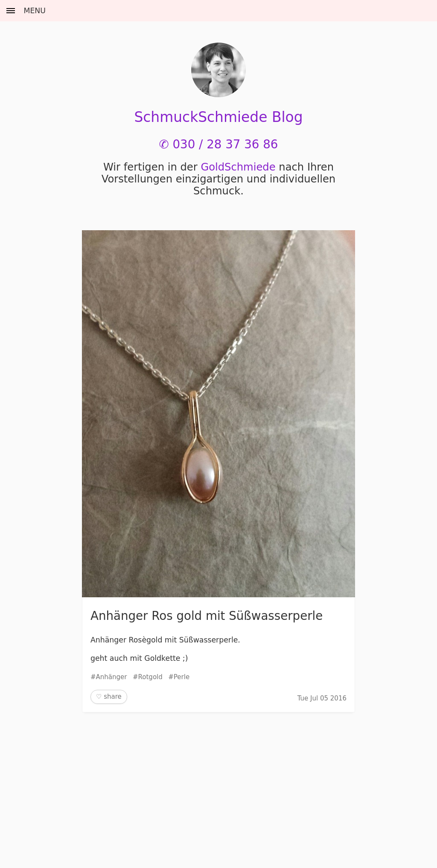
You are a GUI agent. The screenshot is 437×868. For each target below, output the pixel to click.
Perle (182, 677)
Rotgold (150, 677)
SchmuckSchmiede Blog (218, 117)
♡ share (109, 697)
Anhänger (112, 677)
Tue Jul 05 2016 (322, 698)
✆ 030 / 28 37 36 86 (219, 144)
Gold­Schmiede (238, 167)
